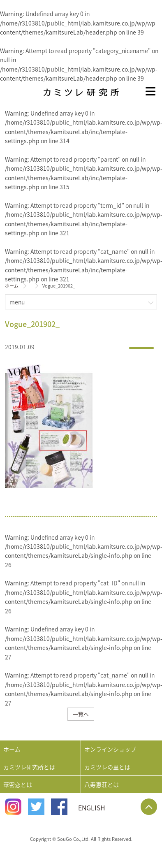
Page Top (149, 807)
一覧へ (81, 714)
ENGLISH (92, 808)
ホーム (12, 286)
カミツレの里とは (107, 767)
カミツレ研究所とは (29, 767)
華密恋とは (18, 784)
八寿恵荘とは (102, 784)
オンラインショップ (110, 749)
